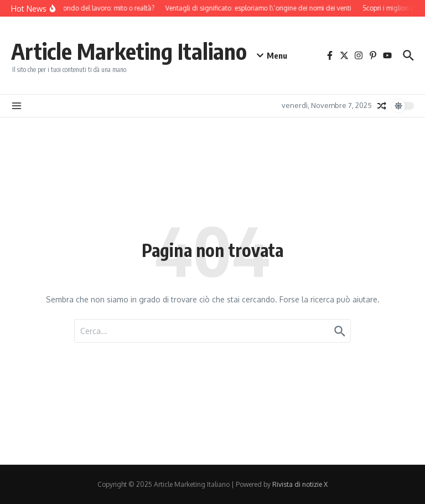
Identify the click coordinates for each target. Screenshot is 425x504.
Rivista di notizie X (300, 484)
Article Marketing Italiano (129, 51)
